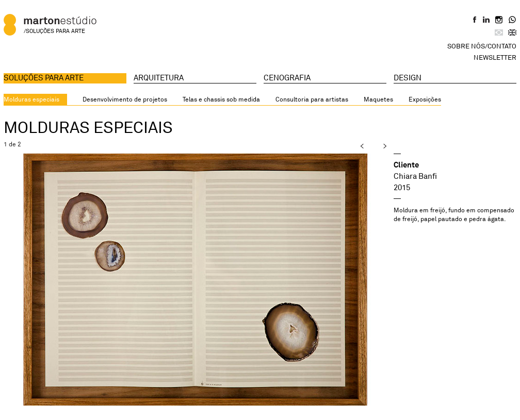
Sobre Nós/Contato (482, 46)
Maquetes (378, 99)
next (376, 146)
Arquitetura (159, 78)
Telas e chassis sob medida (221, 99)
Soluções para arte (44, 78)
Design (408, 78)
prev (354, 146)
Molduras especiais (31, 99)
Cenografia (287, 78)
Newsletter (495, 57)
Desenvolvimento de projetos (125, 99)
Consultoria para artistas (312, 99)
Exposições (425, 99)
